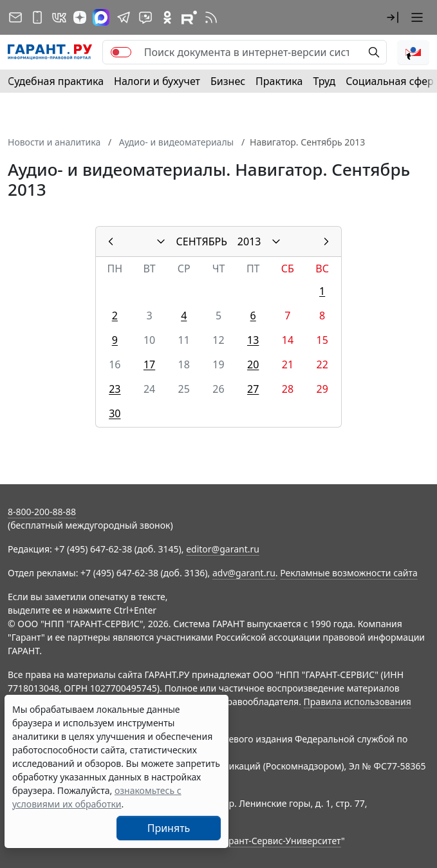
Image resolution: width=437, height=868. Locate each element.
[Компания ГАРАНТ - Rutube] (189, 17)
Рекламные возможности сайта (349, 573)
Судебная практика (56, 81)
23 (115, 389)
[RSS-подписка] (211, 17)
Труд (324, 81)
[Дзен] (80, 17)
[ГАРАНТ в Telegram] (124, 17)
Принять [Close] (169, 828)
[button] (393, 17)
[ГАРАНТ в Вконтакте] (59, 17)
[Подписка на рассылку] (15, 17)
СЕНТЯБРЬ (202, 241)
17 (149, 364)
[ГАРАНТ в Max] (101, 17)
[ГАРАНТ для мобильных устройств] (37, 17)
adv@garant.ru (244, 573)
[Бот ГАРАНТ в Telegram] (145, 17)
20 (253, 364)
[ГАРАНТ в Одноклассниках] (167, 17)
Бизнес (228, 81)
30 (115, 413)
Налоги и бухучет (157, 81)
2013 (249, 241)
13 (253, 340)
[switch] (121, 52)
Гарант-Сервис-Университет (280, 841)
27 (253, 389)
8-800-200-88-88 (42, 512)
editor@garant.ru (223, 549)
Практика (279, 81)
